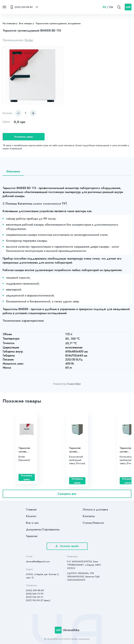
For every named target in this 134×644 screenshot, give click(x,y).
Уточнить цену (24, 137)
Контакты (89, 516)
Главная (31, 510)
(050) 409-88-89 (35, 590)
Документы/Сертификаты (43, 529)
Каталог (31, 516)
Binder (29, 40)
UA (111, 7)
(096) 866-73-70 (35, 594)
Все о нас (32, 523)
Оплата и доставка (95, 510)
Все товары (25, 23)
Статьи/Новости (93, 523)
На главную (9, 23)
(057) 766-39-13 (34, 597)
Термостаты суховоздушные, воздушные (58, 23)
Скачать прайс (67, 546)
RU (104, 7)
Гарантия (32, 536)
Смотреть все (67, 494)
